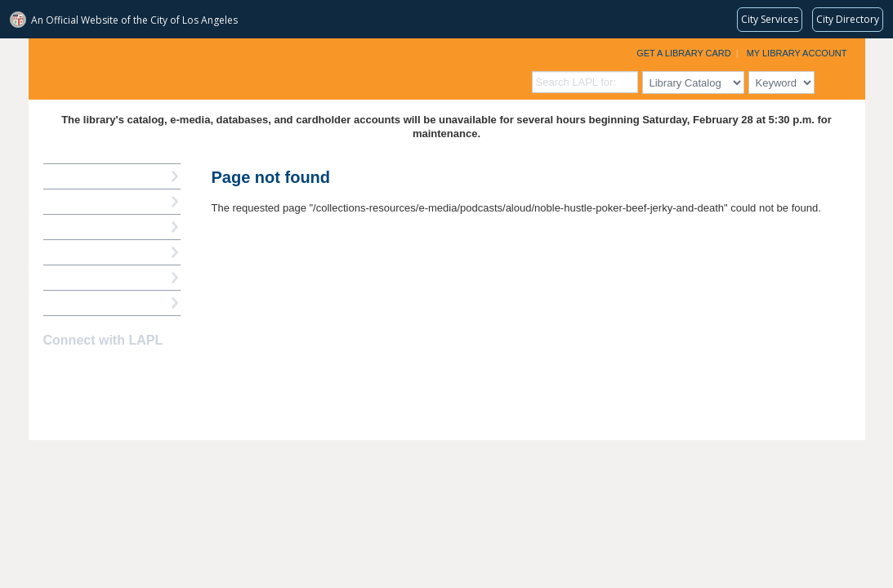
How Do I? (69, 176)
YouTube (111, 372)
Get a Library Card (684, 53)
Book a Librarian (85, 277)
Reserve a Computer (95, 227)
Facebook (54, 372)
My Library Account (797, 53)
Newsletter (140, 372)
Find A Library (79, 303)
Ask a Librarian (82, 252)
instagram (83, 372)
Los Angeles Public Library (230, 67)
